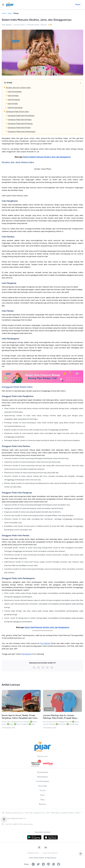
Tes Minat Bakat (43, 782)
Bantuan (43, 804)
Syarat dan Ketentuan (50, 853)
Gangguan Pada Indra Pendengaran (22, 132)
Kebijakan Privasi (33, 853)
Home (4, 13)
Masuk (78, 5)
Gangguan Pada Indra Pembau (20, 120)
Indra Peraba (13, 104)
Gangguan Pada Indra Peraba (19, 128)
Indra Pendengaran (15, 108)
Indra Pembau (13, 96)
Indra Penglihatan (15, 92)
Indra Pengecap (14, 100)
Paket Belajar (42, 777)
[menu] (3, 5)
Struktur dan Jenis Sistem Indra (18, 88)
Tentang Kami (42, 772)
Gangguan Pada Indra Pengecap (20, 124)
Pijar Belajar (45, 643)
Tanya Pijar (43, 786)
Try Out (43, 791)
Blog (10, 13)
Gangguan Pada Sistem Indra (17, 112)
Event (42, 795)
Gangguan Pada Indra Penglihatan (21, 116)
